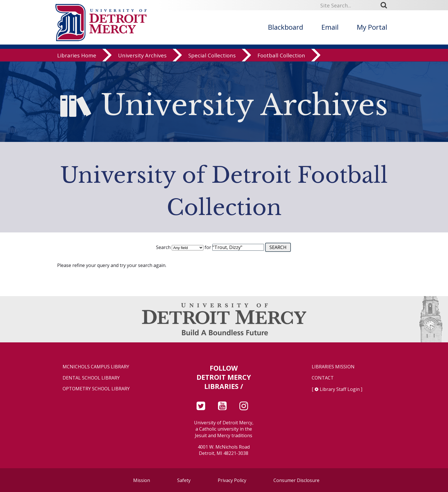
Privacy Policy (232, 480)
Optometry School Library (96, 389)
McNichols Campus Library (96, 367)
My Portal (372, 27)
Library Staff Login (340, 389)
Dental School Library (91, 378)
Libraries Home (77, 56)
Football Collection (281, 56)
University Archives (142, 56)
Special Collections (212, 56)
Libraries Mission (333, 367)
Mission (142, 480)
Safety (184, 480)
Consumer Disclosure (296, 480)
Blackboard (286, 27)
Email (330, 27)
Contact (323, 378)
